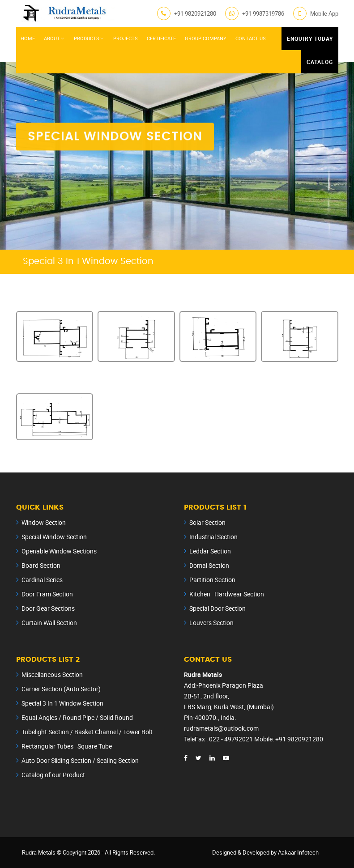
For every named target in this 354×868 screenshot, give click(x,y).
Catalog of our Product (53, 775)
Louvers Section (211, 623)
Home (28, 38)
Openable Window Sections (59, 551)
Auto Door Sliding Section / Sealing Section (80, 760)
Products (87, 38)
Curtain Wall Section (49, 623)
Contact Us (251, 38)
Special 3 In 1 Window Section (62, 703)
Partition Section (212, 580)
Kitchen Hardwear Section (227, 594)
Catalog (320, 62)
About (52, 38)
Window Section (44, 522)
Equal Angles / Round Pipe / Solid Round (77, 717)
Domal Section (209, 565)
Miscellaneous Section (52, 674)
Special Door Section (218, 608)
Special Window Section (54, 537)
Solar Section (207, 522)
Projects (126, 38)
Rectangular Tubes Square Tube (67, 746)
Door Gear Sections (48, 608)
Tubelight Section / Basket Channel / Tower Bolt (87, 732)
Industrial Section (213, 537)
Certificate (161, 38)
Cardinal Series (42, 580)
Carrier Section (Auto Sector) (61, 689)
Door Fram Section (47, 594)
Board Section (41, 565)
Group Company (206, 38)
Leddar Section (210, 551)
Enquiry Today (310, 38)
